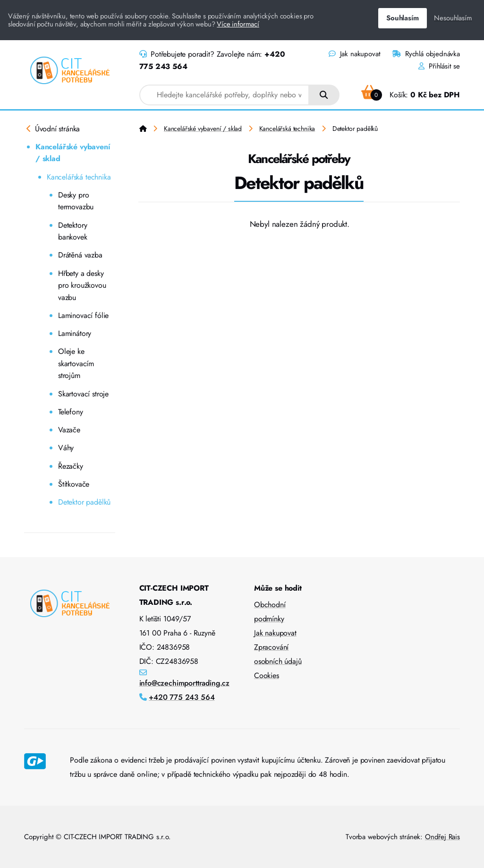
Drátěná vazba (80, 255)
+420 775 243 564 (182, 697)
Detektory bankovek (73, 231)
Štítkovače (74, 484)
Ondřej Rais (442, 837)
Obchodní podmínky (270, 612)
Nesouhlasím (453, 18)
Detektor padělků (84, 502)
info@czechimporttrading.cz (185, 683)
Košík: (411, 95)
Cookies (267, 675)
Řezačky (71, 466)
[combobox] (225, 95)
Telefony (71, 412)
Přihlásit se (439, 66)
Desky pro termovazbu (76, 201)
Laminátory (75, 333)
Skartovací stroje (83, 394)
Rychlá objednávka (426, 54)
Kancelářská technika (79, 177)
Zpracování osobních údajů (278, 654)
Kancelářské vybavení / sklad (73, 153)
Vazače (69, 430)
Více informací (238, 24)
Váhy (66, 448)
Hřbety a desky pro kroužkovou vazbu (82, 285)
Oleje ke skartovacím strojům (76, 363)
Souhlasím (402, 18)
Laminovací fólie (83, 315)
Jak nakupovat (354, 54)
